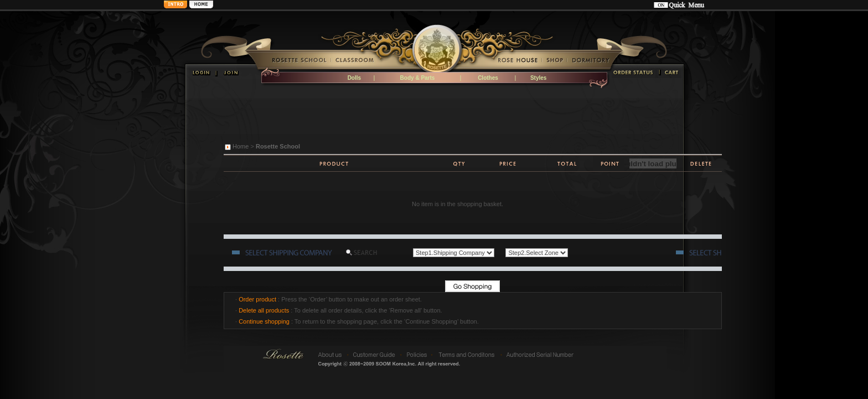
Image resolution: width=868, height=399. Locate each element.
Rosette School (278, 146)
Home (241, 146)
